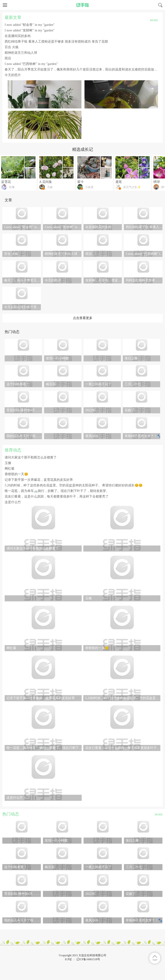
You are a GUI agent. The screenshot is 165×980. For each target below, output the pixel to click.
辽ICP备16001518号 (88, 959)
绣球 (157, 182)
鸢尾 (119, 182)
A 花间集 (46, 182)
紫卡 (81, 182)
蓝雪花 (6, 182)
